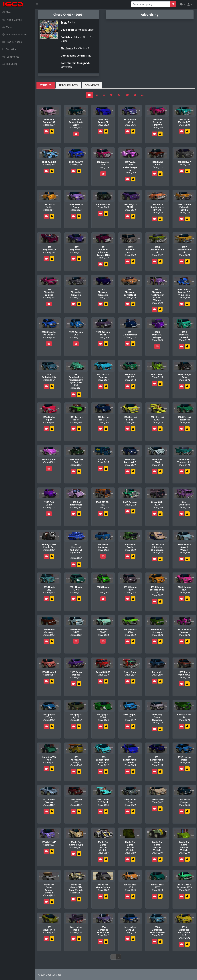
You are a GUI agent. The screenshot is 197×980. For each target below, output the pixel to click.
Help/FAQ (10, 64)
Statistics (9, 49)
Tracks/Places (12, 42)
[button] (183, 4)
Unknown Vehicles (15, 34)
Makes (8, 27)
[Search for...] (150, 4)
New (7, 12)
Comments (11, 57)
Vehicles (46, 85)
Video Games (12, 20)
